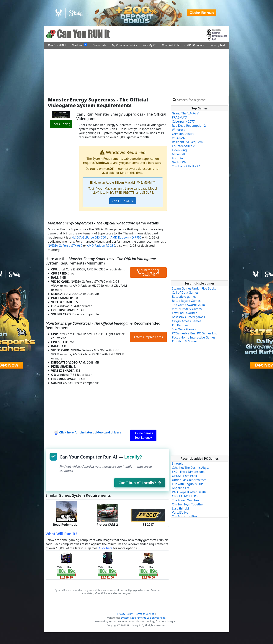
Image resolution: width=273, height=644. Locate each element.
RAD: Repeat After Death (189, 492)
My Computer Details (124, 45)
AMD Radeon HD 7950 (126, 237)
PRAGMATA (180, 117)
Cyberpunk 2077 (183, 121)
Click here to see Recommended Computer (148, 272)
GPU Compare (196, 45)
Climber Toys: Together (188, 504)
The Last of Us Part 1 (186, 166)
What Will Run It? (62, 534)
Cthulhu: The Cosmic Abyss (191, 468)
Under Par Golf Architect (189, 480)
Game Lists (99, 45)
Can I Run (80, 45)
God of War (180, 162)
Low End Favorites (185, 313)
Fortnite (178, 158)
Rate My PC (150, 45)
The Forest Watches (186, 500)
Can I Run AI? (123, 201)
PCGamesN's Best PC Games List (194, 333)
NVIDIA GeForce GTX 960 (65, 246)
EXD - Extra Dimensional (189, 472)
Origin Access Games (187, 321)
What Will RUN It (172, 45)
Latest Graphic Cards (148, 337)
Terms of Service (145, 614)
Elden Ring (179, 150)
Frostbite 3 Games (185, 341)
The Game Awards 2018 (188, 305)
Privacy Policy (125, 614)
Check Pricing (61, 124)
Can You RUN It (57, 45)
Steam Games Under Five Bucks (194, 288)
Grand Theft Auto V (185, 113)
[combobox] (202, 100)
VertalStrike (180, 512)
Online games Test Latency (143, 435)
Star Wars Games (184, 329)
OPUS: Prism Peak (185, 476)
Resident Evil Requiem (187, 142)
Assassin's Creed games (189, 317)
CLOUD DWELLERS (185, 496)
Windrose (179, 130)
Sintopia (178, 464)
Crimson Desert (183, 134)
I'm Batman (180, 325)
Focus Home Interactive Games (194, 337)
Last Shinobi (180, 508)
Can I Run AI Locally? (140, 483)
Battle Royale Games (186, 301)
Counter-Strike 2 (183, 146)
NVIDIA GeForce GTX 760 (89, 237)
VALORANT (180, 138)
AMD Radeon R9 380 (101, 246)
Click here (106, 548)
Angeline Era (181, 488)
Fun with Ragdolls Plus (188, 484)
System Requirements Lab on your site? (144, 618)
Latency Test (217, 45)
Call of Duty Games (185, 293)
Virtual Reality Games (187, 309)
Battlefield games (184, 297)
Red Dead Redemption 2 (189, 126)
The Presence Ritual (186, 517)
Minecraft (179, 154)
